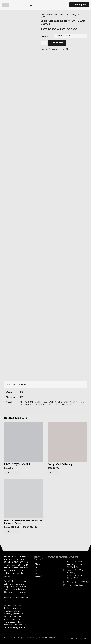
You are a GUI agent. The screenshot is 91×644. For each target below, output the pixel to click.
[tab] (17, 385)
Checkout (39, 571)
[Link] (5, 5)
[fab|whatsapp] (65, 585)
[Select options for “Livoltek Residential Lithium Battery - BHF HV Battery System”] (12, 532)
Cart (37, 568)
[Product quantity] (44, 43)
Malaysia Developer (47, 638)
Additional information (17, 385)
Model (45, 37)
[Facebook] (72, 639)
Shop (37, 564)
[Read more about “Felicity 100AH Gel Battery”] (54, 473)
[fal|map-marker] (65, 570)
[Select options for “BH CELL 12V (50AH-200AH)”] (12, 473)
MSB (56, 15)
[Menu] (39, 5)
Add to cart (57, 43)
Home (43, 15)
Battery (50, 15)
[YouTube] (81, 639)
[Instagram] (85, 639)
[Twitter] (76, 639)
